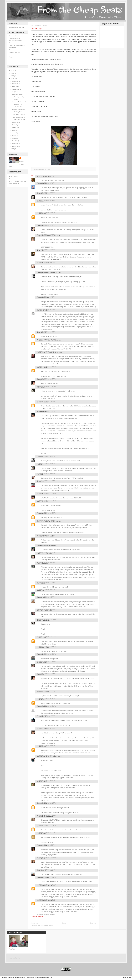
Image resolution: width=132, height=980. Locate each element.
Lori (38, 201)
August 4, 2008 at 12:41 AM (47, 386)
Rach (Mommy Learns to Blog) (48, 352)
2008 (13, 78)
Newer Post (35, 923)
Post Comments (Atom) (46, 926)
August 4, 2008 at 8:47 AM (46, 464)
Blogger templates (8, 978)
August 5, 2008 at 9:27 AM (46, 699)
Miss (39, 655)
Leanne (40, 833)
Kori (38, 481)
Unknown (40, 213)
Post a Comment (37, 917)
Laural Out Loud (43, 553)
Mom (39, 583)
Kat (38, 474)
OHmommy (41, 620)
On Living (12, 50)
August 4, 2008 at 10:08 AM (47, 481)
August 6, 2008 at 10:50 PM (47, 857)
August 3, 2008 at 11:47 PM (47, 379)
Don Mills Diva (42, 716)
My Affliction (12, 48)
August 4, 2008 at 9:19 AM (46, 473)
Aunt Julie (40, 563)
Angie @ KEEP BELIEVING (47, 236)
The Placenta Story (14, 38)
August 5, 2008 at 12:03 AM (47, 654)
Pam (39, 226)
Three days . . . (16, 125)
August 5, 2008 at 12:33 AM (47, 674)
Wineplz (40, 781)
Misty (39, 387)
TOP (130, 978)
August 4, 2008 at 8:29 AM (46, 456)
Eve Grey (40, 333)
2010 (13, 73)
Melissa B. (41, 310)
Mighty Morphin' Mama (45, 546)
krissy (39, 380)
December (15, 81)
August (15, 92)
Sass (39, 699)
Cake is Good (16, 122)
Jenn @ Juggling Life (44, 176)
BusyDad (40, 846)
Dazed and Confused (44, 885)
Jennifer (40, 412)
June (14, 133)
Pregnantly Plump (43, 536)
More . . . (11, 57)
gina (38, 826)
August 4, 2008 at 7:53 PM (46, 582)
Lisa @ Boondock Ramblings (47, 273)
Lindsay (40, 662)
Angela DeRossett (43, 816)
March (14, 141)
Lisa (38, 457)
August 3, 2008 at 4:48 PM (46, 225)
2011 (13, 70)
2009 (13, 76)
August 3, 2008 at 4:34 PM (46, 200)
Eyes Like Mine (13, 36)
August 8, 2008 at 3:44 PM (46, 914)
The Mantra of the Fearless (17, 45)
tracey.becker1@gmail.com (46, 521)
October (15, 86)
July (14, 130)
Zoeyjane (40, 194)
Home (64, 923)
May (14, 135)
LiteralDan (41, 184)
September (16, 89)
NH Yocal (40, 804)
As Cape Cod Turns (44, 870)
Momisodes (41, 707)
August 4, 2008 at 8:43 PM (46, 590)
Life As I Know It (43, 610)
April (14, 138)
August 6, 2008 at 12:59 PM (47, 825)
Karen (39, 590)
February (15, 144)
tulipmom (40, 367)
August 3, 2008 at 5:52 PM (46, 250)
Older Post (93, 923)
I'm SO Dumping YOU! (19, 114)
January (15, 146)
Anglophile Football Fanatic (46, 340)
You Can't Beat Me (14, 52)
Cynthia (40, 637)
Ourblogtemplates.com (42, 978)
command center (15, 958)
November (15, 84)
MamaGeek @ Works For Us (47, 756)
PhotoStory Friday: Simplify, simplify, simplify (18, 97)
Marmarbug (41, 494)
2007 (13, 149)
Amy (39, 858)
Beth (39, 250)
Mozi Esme (41, 501)
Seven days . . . (17, 127)
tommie (40, 598)
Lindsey (40, 729)
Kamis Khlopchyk (43, 263)
